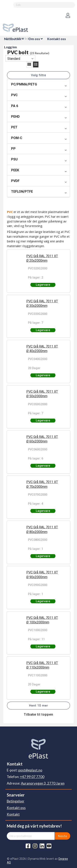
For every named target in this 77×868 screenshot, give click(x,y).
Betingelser (16, 801)
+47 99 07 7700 (32, 777)
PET (14, 127)
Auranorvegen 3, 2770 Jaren (43, 783)
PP (13, 149)
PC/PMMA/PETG (24, 84)
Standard (14, 59)
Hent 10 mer (39, 706)
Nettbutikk (13, 39)
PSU (14, 159)
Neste (63, 836)
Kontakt (13, 814)
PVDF (15, 181)
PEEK (15, 170)
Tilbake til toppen (38, 714)
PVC (14, 95)
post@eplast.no (30, 770)
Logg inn (10, 47)
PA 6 (15, 106)
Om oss (34, 39)
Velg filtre (39, 75)
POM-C (17, 138)
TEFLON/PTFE (22, 192)
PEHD (15, 117)
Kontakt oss (57, 39)
